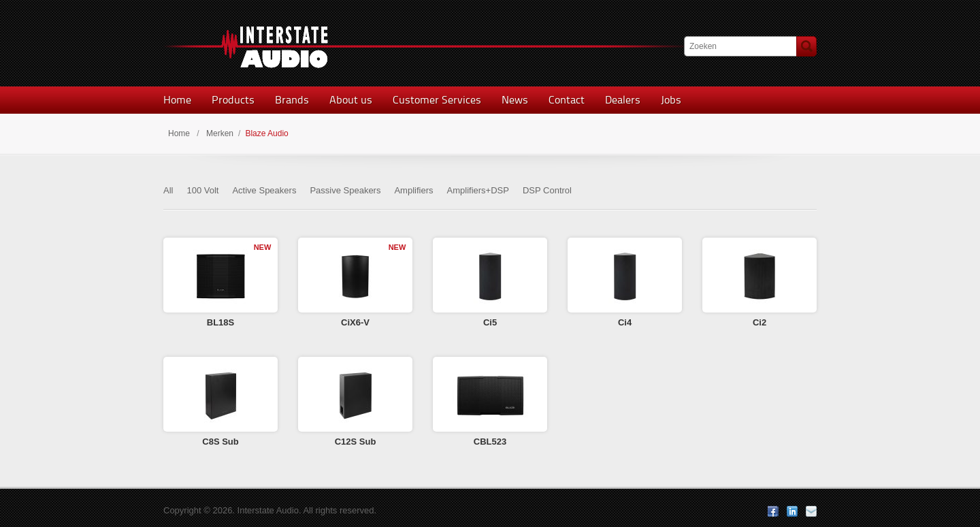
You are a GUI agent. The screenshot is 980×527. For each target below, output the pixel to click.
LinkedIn (792, 511)
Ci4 (625, 322)
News (515, 100)
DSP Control (547, 190)
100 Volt (202, 190)
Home (177, 100)
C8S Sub (220, 442)
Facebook (773, 511)
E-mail (811, 511)
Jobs (671, 100)
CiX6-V (355, 322)
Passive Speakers (345, 190)
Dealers (623, 100)
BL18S (220, 322)
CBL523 (490, 442)
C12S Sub (356, 442)
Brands (292, 100)
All (168, 190)
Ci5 (490, 322)
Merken (220, 133)
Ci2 (759, 322)
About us (351, 100)
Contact (567, 100)
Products (233, 100)
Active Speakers (264, 190)
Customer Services (437, 100)
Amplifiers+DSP (478, 190)
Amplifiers (413, 190)
